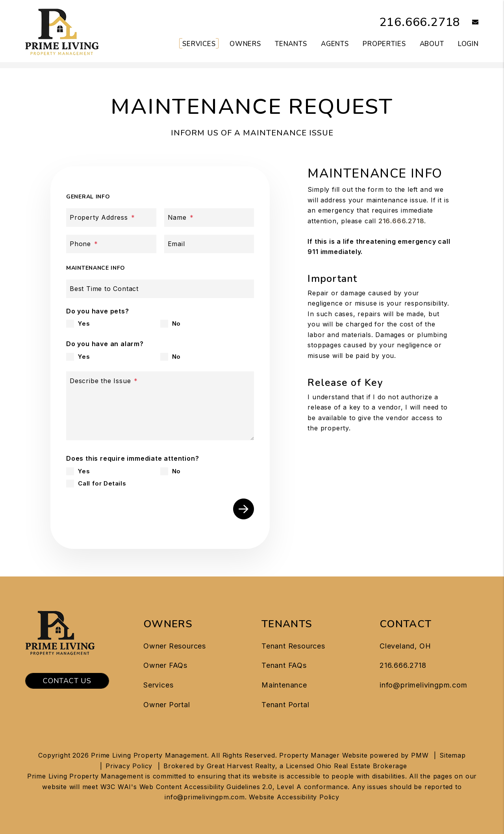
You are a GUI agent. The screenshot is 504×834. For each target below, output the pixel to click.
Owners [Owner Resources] (245, 44)
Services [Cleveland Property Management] (199, 44)
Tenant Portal (285, 705)
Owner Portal (167, 705)
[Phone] (111, 244)
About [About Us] (432, 44)
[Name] (209, 218)
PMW (420, 755)
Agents (335, 44)
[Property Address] (111, 218)
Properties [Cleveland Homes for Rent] (384, 44)
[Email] (209, 244)
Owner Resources (175, 646)
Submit (244, 509)
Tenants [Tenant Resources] (291, 44)
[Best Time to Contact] (160, 289)
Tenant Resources (293, 646)
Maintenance (284, 685)
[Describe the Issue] (160, 406)
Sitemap (453, 755)
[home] (62, 31)
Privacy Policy (129, 766)
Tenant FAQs (284, 665)
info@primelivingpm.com (423, 685)
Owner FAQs (165, 665)
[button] (470, 23)
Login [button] (468, 44)
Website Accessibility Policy (294, 797)
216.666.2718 (420, 22)
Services (158, 685)
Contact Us (67, 681)
